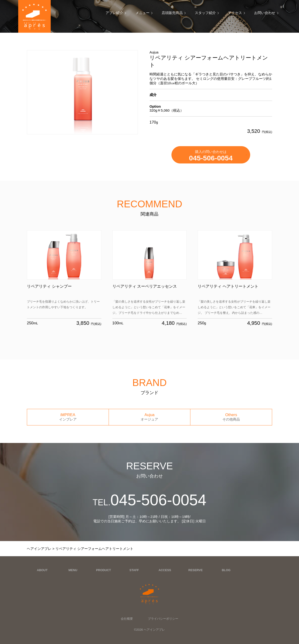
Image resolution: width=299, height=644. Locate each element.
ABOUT (42, 570)
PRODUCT (103, 570)
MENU (73, 570)
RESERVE (195, 570)
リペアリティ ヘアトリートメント (228, 286)
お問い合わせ (265, 13)
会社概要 (127, 619)
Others (231, 417)
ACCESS (165, 570)
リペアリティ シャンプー (49, 286)
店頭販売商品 (172, 13)
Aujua (150, 417)
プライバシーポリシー (163, 619)
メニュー (142, 13)
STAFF (134, 570)
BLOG (226, 570)
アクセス (235, 13)
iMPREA (68, 417)
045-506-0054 (149, 500)
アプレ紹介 (114, 13)
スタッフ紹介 (205, 13)
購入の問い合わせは (211, 156)
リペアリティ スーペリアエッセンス (145, 286)
